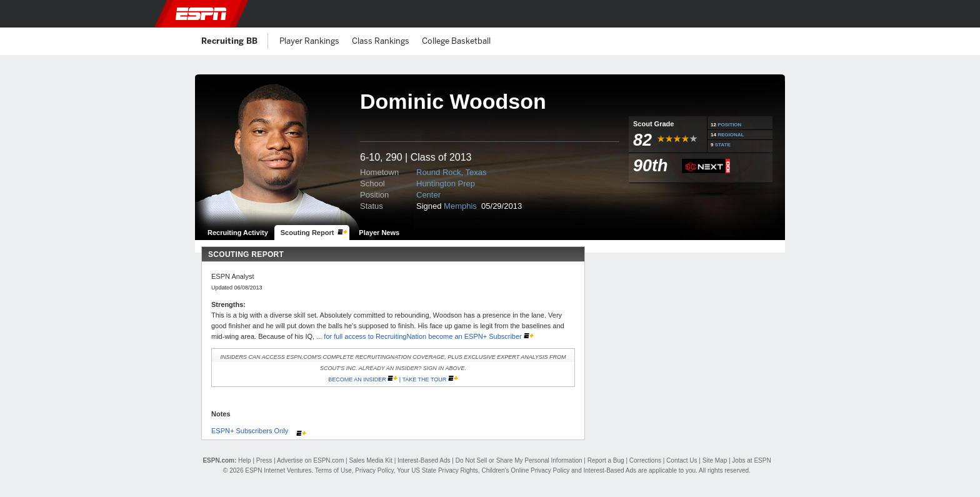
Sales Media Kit (370, 460)
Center (428, 195)
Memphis (461, 206)
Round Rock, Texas (452, 172)
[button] (799, 14)
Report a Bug (606, 460)
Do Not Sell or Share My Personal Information (519, 460)
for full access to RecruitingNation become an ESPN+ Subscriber (423, 336)
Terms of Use (333, 470)
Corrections (645, 460)
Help (245, 460)
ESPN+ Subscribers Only (251, 431)
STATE (723, 145)
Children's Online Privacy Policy (525, 470)
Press (264, 460)
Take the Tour (424, 379)
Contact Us (682, 460)
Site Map (715, 460)
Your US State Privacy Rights (437, 470)
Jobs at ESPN (751, 460)
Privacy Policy (374, 470)
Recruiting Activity (238, 233)
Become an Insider (357, 379)
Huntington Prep (446, 183)
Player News (379, 233)
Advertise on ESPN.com (310, 460)
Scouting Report (307, 233)
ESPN (201, 14)
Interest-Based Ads (424, 460)
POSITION (729, 125)
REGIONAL (731, 135)
